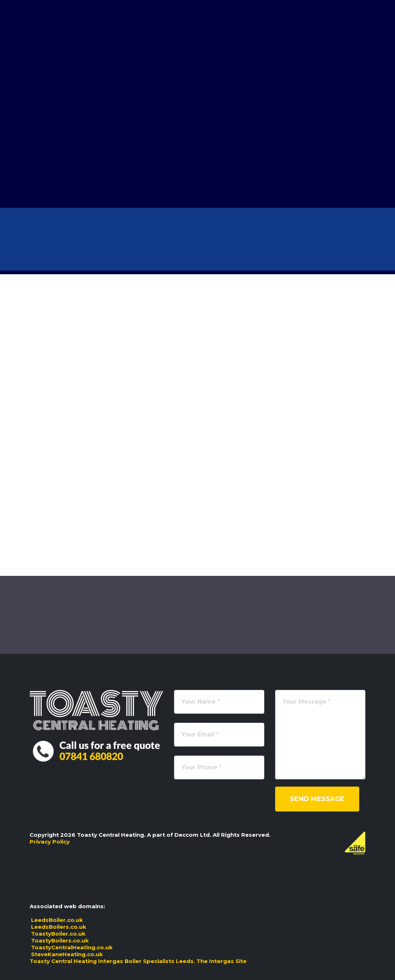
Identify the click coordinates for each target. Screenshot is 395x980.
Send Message (317, 799)
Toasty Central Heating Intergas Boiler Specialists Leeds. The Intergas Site (138, 961)
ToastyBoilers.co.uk (59, 940)
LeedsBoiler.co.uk (56, 920)
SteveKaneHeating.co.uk (66, 954)
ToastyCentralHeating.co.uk (71, 947)
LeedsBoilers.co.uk (58, 927)
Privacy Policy (50, 842)
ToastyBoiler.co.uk (58, 934)
